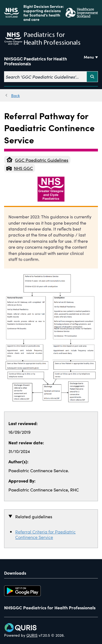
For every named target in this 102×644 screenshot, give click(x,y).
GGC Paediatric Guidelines (37, 160)
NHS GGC (20, 168)
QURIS (32, 635)
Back (16, 95)
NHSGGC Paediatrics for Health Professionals (35, 62)
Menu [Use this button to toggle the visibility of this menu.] (89, 57)
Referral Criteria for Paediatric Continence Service (45, 534)
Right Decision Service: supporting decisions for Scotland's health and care (44, 13)
